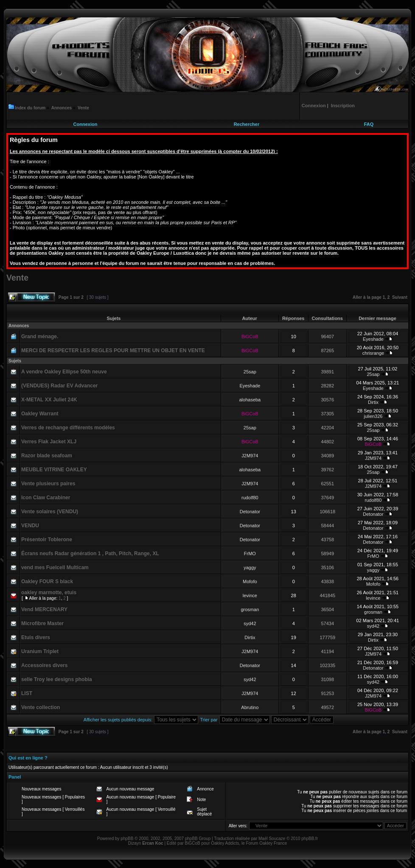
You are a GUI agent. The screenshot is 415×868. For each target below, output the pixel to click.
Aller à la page (367, 297)
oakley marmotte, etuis (49, 593)
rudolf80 (250, 498)
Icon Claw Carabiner (46, 498)
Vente (83, 108)
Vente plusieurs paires (48, 484)
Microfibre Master (42, 623)
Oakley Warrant (40, 414)
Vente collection (41, 707)
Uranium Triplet (40, 651)
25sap (250, 372)
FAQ (369, 124)
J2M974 (250, 456)
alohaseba (250, 400)
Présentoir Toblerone (47, 540)
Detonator (250, 512)
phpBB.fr (310, 839)
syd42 (250, 623)
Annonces (62, 108)
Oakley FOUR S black (47, 581)
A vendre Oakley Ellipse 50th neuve (64, 372)
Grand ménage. (40, 337)
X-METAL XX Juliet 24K (49, 400)
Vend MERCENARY (44, 609)
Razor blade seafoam (47, 456)
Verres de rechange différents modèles (68, 428)
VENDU (30, 526)
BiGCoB (250, 337)
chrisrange (373, 353)
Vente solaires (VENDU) (50, 512)
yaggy (250, 568)
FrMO (250, 554)
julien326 (373, 416)
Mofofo (250, 581)
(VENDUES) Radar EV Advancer (59, 386)
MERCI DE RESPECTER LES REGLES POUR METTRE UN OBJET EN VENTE (113, 351)
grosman (250, 609)
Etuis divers (36, 637)
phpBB (127, 839)
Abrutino (250, 707)
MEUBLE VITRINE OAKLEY (54, 470)
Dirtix (373, 402)
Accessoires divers (44, 665)
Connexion (86, 124)
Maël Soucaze (272, 839)
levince (250, 595)
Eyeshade (373, 339)
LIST (27, 693)
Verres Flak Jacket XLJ (49, 442)
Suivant (400, 297)
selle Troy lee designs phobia (57, 679)
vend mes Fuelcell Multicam (55, 568)
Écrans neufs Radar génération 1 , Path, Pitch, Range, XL (90, 554)
